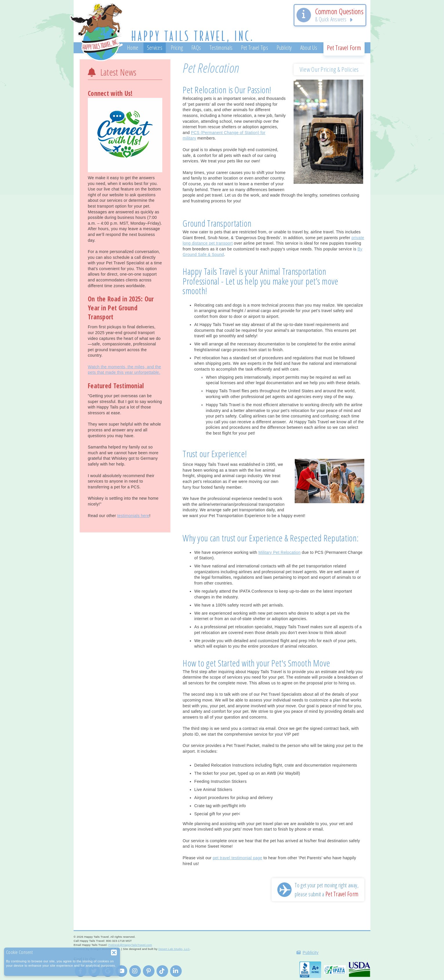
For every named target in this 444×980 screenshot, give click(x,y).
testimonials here (133, 516)
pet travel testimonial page (238, 858)
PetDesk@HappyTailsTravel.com (130, 945)
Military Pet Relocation (279, 552)
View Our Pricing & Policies (329, 69)
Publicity (311, 952)
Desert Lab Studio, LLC (174, 949)
